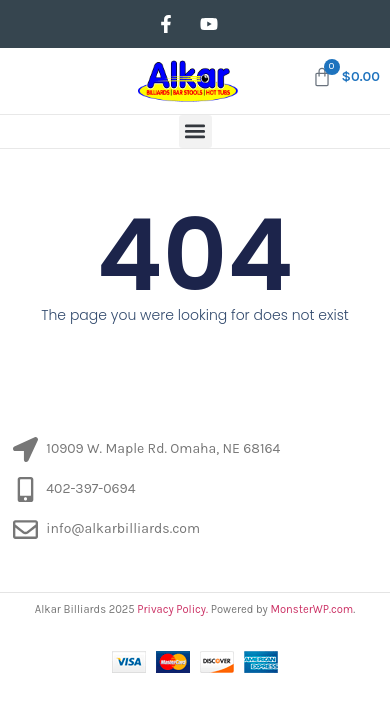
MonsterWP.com (311, 609)
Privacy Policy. (172, 609)
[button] (195, 131)
